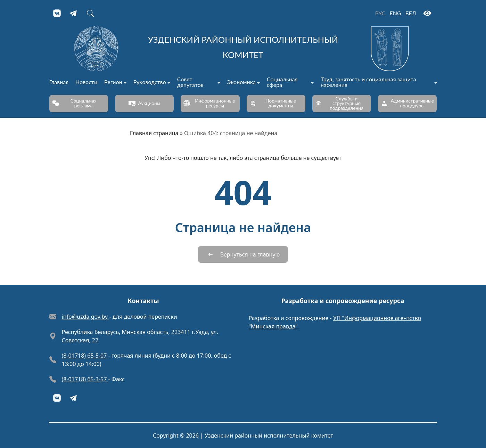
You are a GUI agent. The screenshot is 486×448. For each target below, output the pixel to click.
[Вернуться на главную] (243, 254)
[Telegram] (74, 13)
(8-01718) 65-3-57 (85, 379)
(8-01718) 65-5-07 (85, 356)
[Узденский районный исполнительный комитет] (243, 49)
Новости (86, 82)
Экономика (242, 82)
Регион (113, 82)
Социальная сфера (282, 82)
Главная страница (154, 133)
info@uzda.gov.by (86, 317)
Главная (59, 82)
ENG (396, 13)
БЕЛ (411, 13)
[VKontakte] (57, 13)
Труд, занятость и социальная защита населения (368, 82)
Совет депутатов (190, 82)
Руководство (150, 82)
